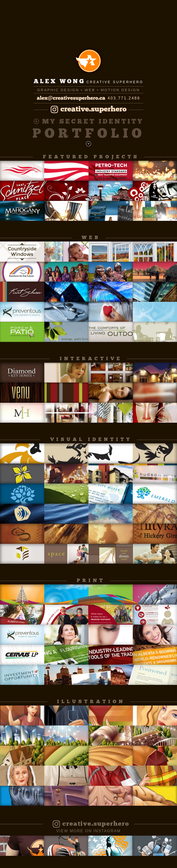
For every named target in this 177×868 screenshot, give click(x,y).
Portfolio (89, 134)
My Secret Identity (88, 122)
